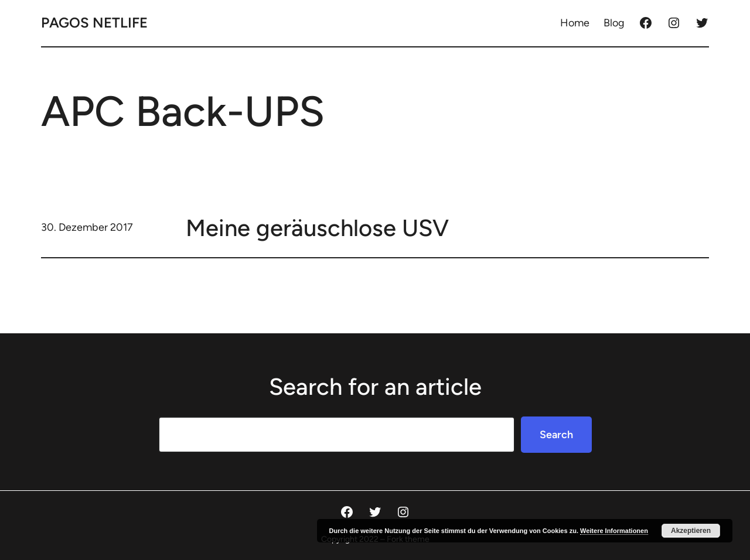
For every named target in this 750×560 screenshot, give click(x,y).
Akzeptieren (691, 531)
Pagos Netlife (94, 23)
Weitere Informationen (614, 531)
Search (556, 435)
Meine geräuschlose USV (317, 228)
